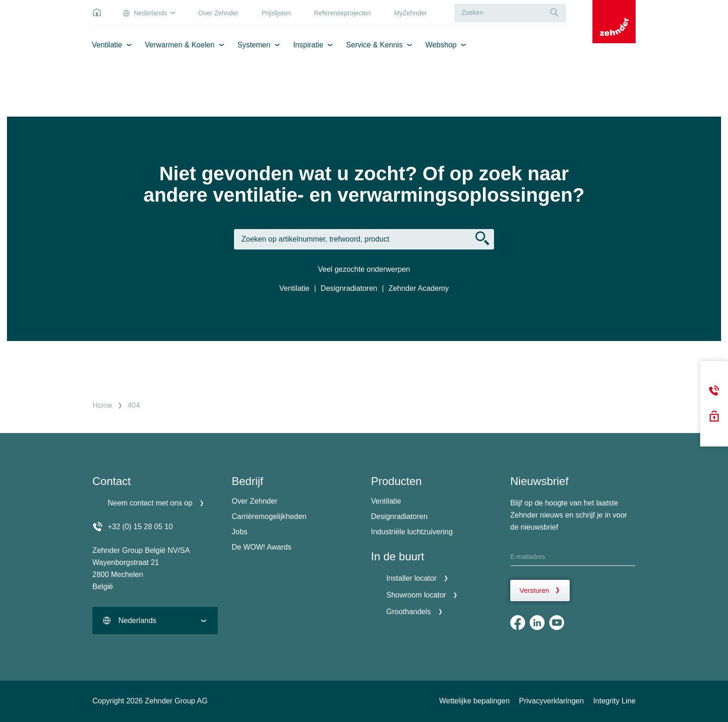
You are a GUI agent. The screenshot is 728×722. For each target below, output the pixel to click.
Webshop (441, 45)
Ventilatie (107, 45)
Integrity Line (614, 701)
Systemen (254, 45)
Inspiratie (308, 45)
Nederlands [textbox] (137, 620)
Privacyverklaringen (552, 701)
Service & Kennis (374, 45)
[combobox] (155, 620)
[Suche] (554, 13)
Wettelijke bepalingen (474, 701)
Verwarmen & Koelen (180, 45)
